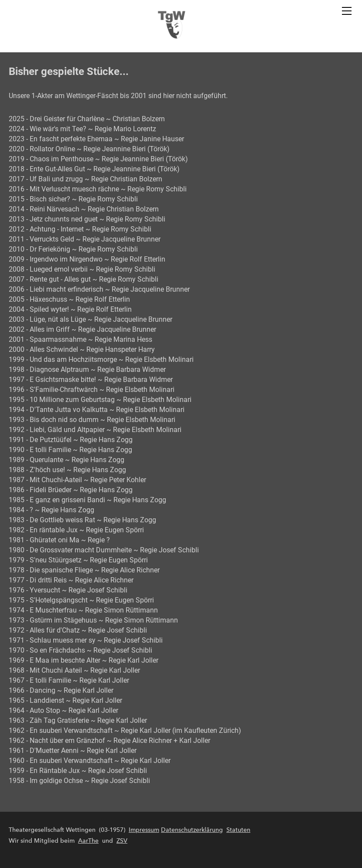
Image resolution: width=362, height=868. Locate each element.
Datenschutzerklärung (192, 830)
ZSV (122, 841)
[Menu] (347, 11)
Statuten (238, 830)
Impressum (144, 830)
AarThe (88, 841)
